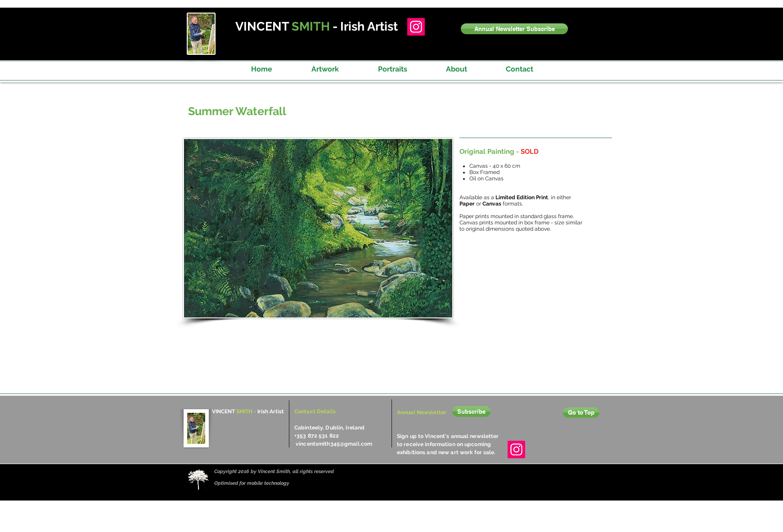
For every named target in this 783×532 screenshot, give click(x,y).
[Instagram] (416, 27)
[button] (514, 29)
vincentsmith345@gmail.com (334, 444)
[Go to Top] (581, 413)
